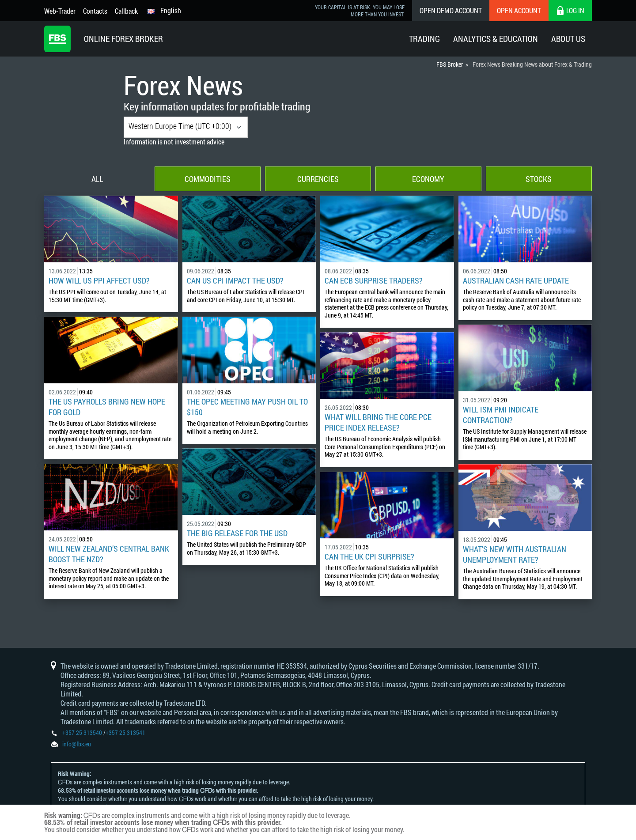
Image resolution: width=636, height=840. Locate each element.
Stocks (539, 179)
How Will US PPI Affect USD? (99, 280)
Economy (428, 179)
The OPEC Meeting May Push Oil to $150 (247, 407)
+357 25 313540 (82, 732)
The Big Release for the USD (237, 533)
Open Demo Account (451, 10)
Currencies (318, 179)
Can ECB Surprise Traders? (374, 280)
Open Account (519, 10)
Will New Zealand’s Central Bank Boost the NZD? (109, 554)
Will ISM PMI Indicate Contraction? (501, 415)
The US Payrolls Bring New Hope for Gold (107, 407)
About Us (568, 39)
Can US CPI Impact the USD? (235, 280)
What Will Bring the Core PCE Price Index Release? (378, 422)
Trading (424, 39)
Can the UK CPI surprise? (369, 556)
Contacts (95, 11)
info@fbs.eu (77, 744)
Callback (126, 11)
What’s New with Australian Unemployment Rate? (515, 554)
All (97, 179)
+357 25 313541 (125, 732)
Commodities (208, 179)
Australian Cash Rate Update (516, 280)
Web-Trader (60, 11)
